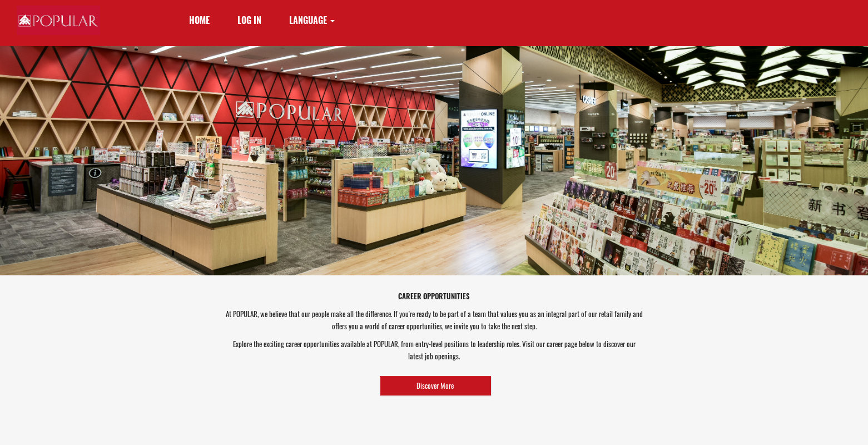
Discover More (435, 385)
